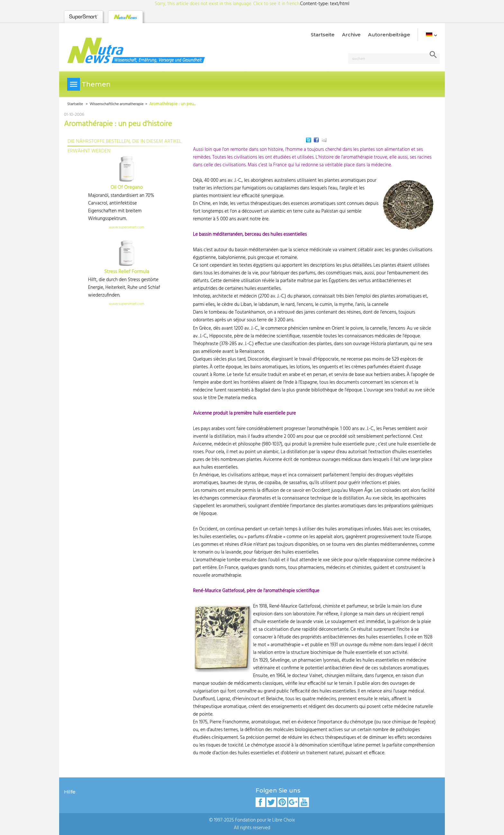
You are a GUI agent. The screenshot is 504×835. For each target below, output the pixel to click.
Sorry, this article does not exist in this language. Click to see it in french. (227, 4)
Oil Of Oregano (127, 188)
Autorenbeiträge (389, 35)
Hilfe (70, 792)
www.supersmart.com (127, 227)
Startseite (323, 35)
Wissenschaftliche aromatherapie (117, 104)
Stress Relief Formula (127, 272)
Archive (351, 35)
